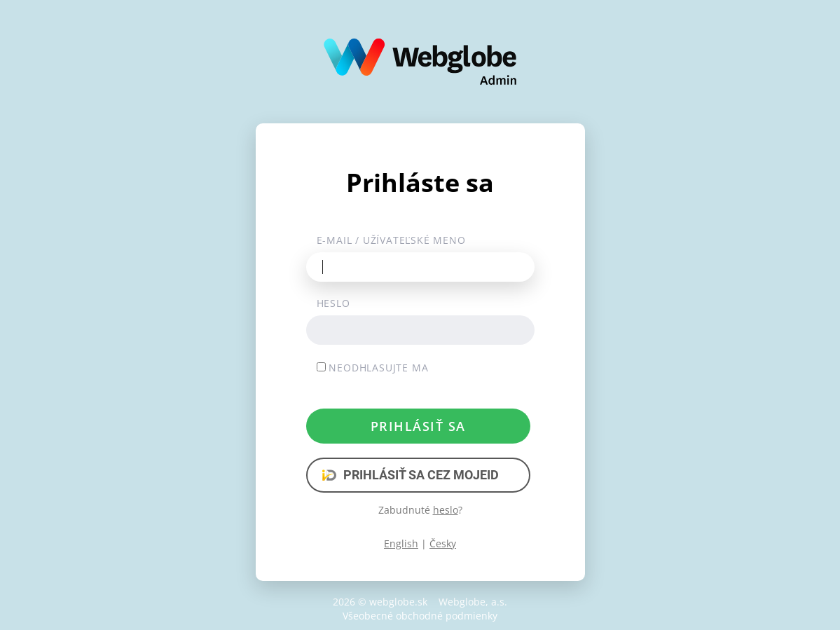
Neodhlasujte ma (373, 368)
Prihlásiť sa (418, 426)
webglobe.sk (398, 602)
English (401, 543)
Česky (443, 543)
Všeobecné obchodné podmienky (420, 616)
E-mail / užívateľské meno (391, 240)
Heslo (333, 303)
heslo (446, 510)
